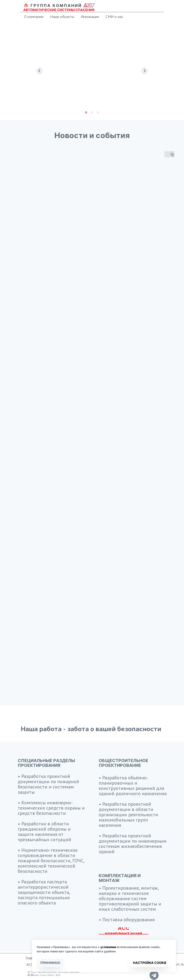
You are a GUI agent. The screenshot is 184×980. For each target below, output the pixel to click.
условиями (108, 947)
